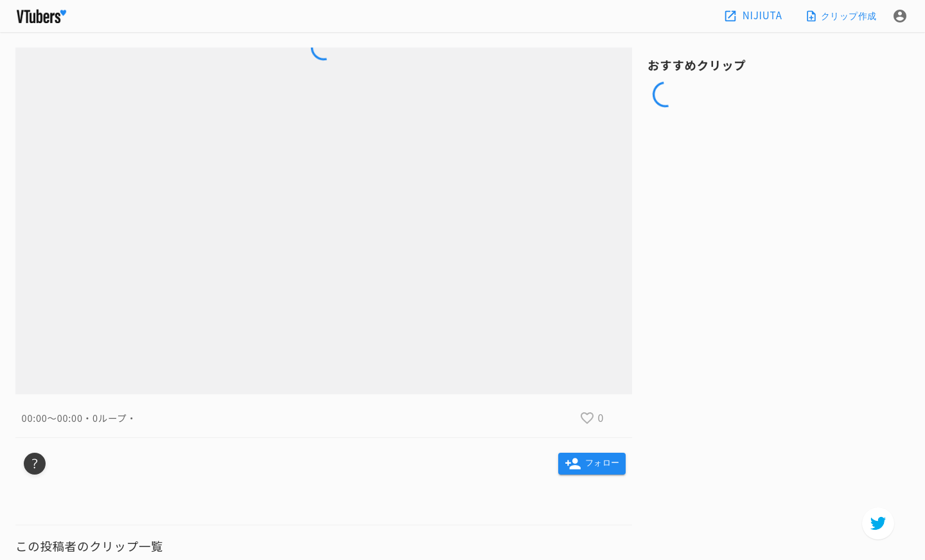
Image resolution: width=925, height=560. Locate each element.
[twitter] (878, 523)
